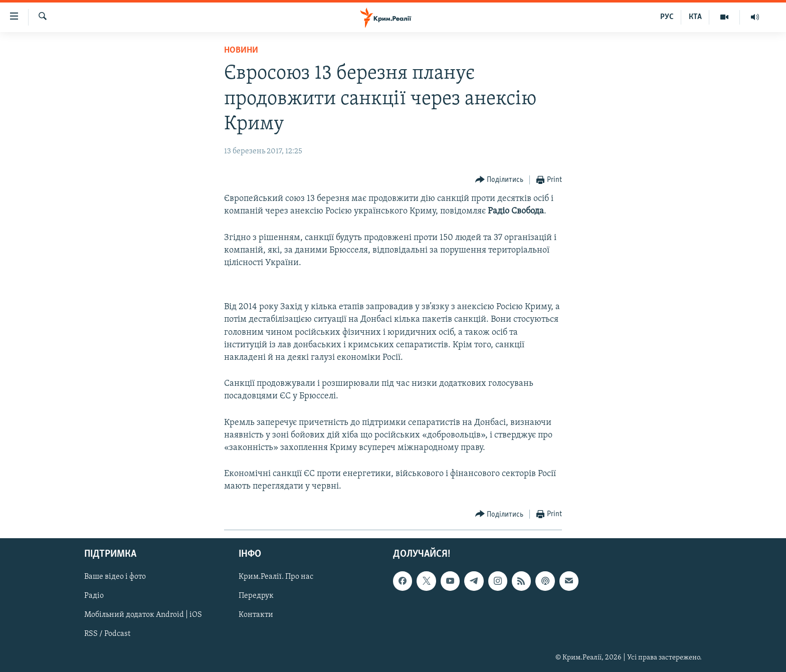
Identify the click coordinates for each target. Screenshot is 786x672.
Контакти (256, 615)
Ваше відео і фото (115, 577)
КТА (695, 17)
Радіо (94, 596)
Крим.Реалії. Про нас (276, 577)
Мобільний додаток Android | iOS (143, 615)
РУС (667, 17)
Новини (241, 50)
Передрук (256, 596)
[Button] (500, 180)
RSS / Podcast (107, 634)
